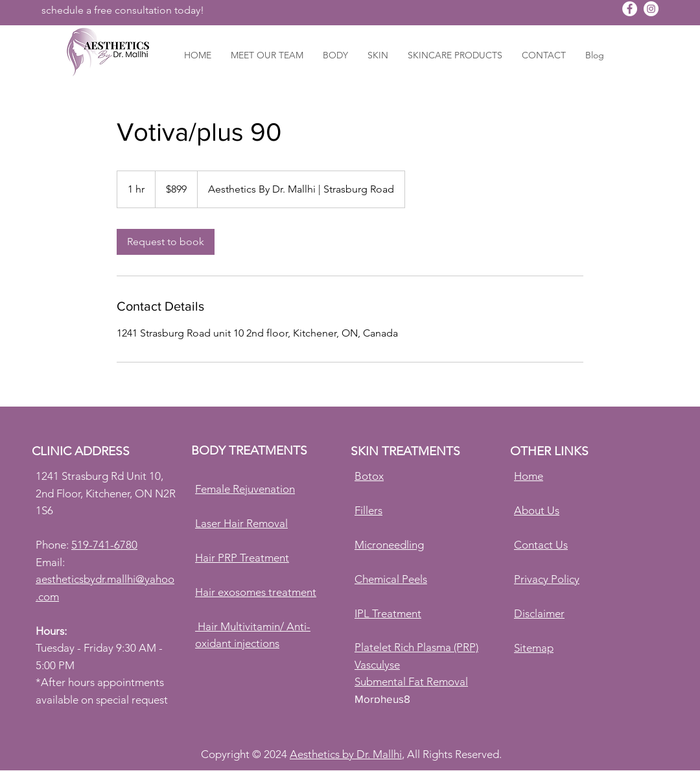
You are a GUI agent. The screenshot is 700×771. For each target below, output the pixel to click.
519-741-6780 (104, 545)
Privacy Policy (547, 579)
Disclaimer (539, 613)
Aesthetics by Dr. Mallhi (346, 754)
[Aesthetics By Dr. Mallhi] (630, 9)
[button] (335, 55)
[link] (166, 242)
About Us (537, 510)
